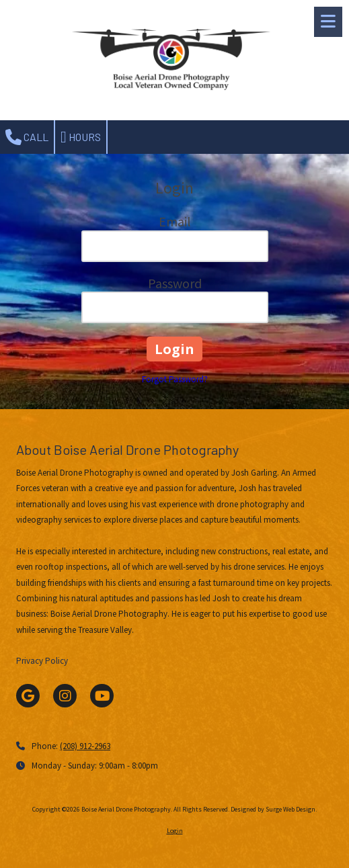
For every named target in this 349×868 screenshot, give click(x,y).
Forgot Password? (175, 379)
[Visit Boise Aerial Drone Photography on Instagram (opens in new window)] (65, 696)
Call (27, 137)
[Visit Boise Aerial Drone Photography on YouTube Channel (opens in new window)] (102, 696)
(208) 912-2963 (85, 746)
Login (175, 831)
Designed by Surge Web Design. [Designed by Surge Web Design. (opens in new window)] (274, 809)
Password (175, 283)
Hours (81, 137)
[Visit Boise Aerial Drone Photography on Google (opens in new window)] (28, 696)
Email (175, 221)
